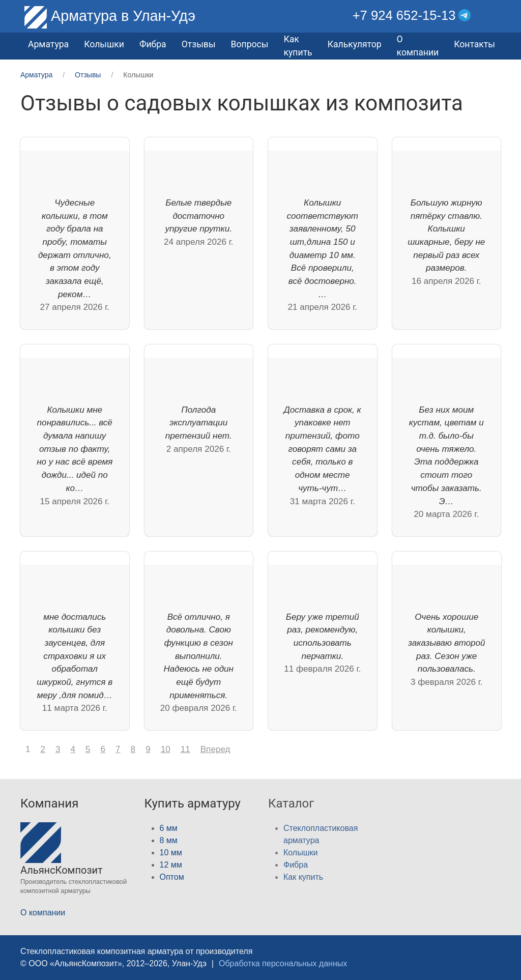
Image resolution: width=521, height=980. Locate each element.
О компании (418, 46)
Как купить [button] (298, 46)
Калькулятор (355, 44)
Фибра (153, 44)
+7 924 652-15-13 (404, 15)
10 (166, 749)
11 (185, 749)
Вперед (215, 749)
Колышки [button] (104, 44)
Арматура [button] (48, 44)
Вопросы (250, 44)
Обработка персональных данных (283, 963)
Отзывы (199, 44)
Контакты (474, 44)
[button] (493, 16)
